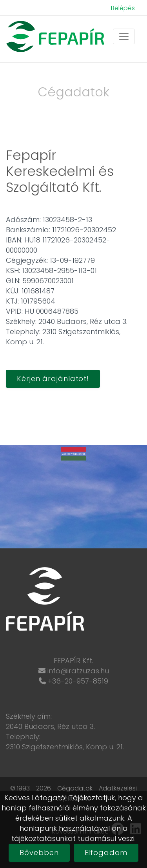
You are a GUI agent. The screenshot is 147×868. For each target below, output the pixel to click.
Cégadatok (75, 788)
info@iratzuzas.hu (78, 671)
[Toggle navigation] (124, 36)
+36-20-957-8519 (78, 681)
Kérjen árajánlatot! (53, 379)
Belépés (123, 8)
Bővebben (39, 853)
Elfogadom (106, 853)
